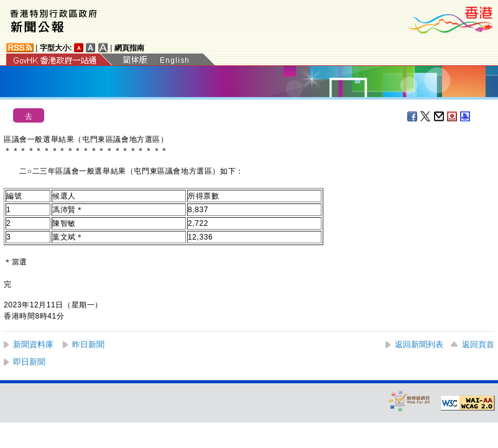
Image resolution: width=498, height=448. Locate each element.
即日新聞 (29, 362)
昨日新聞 (88, 344)
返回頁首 (478, 344)
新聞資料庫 (33, 344)
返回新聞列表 (419, 344)
